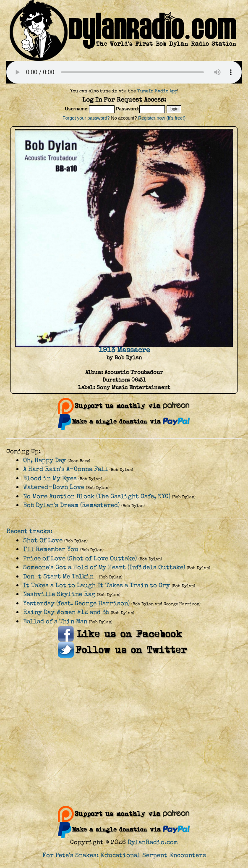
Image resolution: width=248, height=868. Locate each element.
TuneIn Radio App (157, 91)
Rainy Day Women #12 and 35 (66, 612)
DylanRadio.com (153, 842)
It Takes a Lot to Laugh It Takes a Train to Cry (97, 585)
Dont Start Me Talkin (60, 576)
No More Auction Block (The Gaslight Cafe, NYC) (97, 496)
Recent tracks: (29, 531)
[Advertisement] (124, 726)
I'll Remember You (51, 549)
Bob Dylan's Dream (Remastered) (71, 505)
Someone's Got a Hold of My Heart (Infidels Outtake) (104, 567)
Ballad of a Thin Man (55, 621)
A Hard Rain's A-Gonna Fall (65, 469)
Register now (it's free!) (162, 118)
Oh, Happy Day (44, 460)
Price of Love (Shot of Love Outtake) (80, 558)
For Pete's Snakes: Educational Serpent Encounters (124, 855)
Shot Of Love (43, 540)
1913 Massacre (124, 350)
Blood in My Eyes (50, 478)
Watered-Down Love (54, 487)
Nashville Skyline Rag (59, 594)
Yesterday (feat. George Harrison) (76, 603)
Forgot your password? (86, 118)
